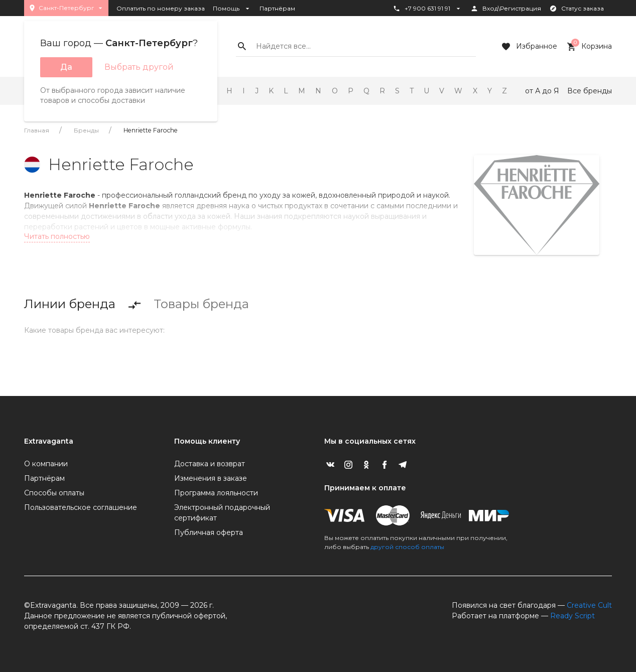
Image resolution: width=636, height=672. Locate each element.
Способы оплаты (54, 493)
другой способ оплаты (407, 547)
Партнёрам (277, 8)
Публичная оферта (209, 532)
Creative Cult (589, 605)
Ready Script (573, 616)
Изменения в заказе (211, 478)
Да (66, 67)
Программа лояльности (216, 493)
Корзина (589, 47)
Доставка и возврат (210, 464)
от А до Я (542, 91)
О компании (46, 464)
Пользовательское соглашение (81, 507)
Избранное (529, 47)
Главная (37, 130)
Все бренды (590, 91)
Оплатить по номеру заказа (161, 8)
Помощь (232, 9)
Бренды (86, 130)
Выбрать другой (139, 67)
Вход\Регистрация (506, 9)
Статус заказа (577, 9)
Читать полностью (57, 236)
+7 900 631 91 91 (427, 9)
